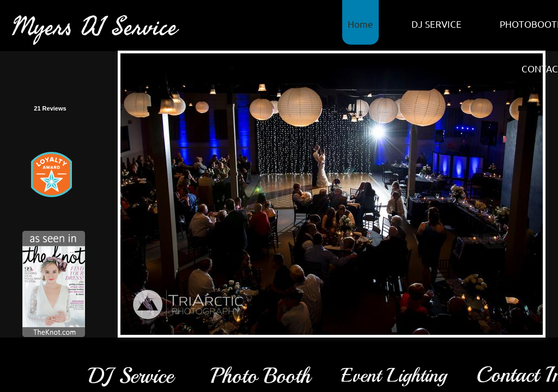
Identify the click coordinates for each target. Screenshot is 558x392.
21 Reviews (50, 108)
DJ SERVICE (436, 24)
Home (360, 24)
